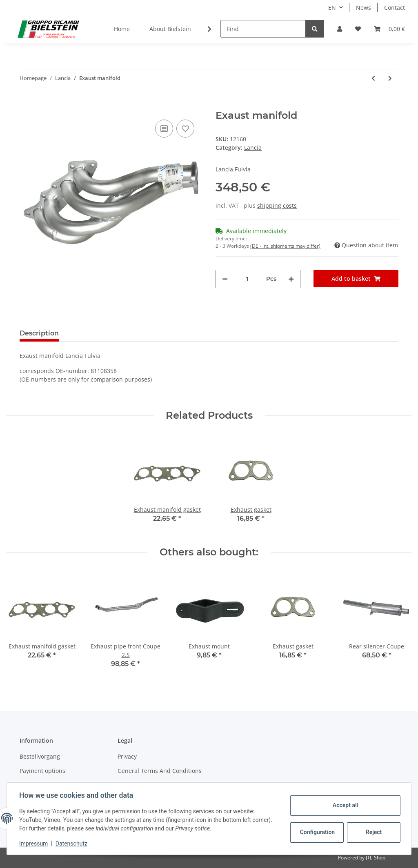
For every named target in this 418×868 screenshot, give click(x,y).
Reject (373, 832)
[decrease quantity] (225, 279)
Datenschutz (72, 844)
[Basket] (389, 29)
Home (122, 29)
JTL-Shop (376, 858)
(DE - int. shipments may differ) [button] (285, 246)
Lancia (253, 148)
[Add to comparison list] (164, 129)
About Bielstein (170, 29)
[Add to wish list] (185, 129)
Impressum (34, 844)
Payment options (42, 771)
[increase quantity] (291, 279)
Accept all (345, 805)
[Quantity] (247, 279)
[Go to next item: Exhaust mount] (390, 78)
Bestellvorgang (40, 756)
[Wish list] (358, 29)
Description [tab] (39, 333)
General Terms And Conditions (160, 771)
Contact (395, 8)
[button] (340, 29)
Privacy (127, 756)
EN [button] (332, 8)
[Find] (263, 29)
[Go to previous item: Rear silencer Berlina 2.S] (373, 78)
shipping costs (277, 205)
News (364, 8)
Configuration (317, 832)
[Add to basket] (26, 105)
